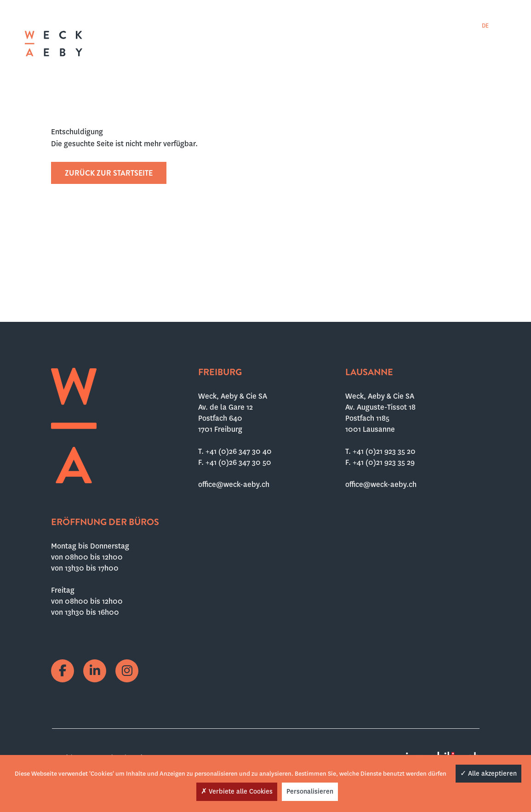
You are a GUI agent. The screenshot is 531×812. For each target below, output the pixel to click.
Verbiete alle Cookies (237, 791)
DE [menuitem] (485, 26)
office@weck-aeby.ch (234, 484)
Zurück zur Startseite (109, 173)
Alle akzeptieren (488, 773)
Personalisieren (310, 791)
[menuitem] (472, 26)
